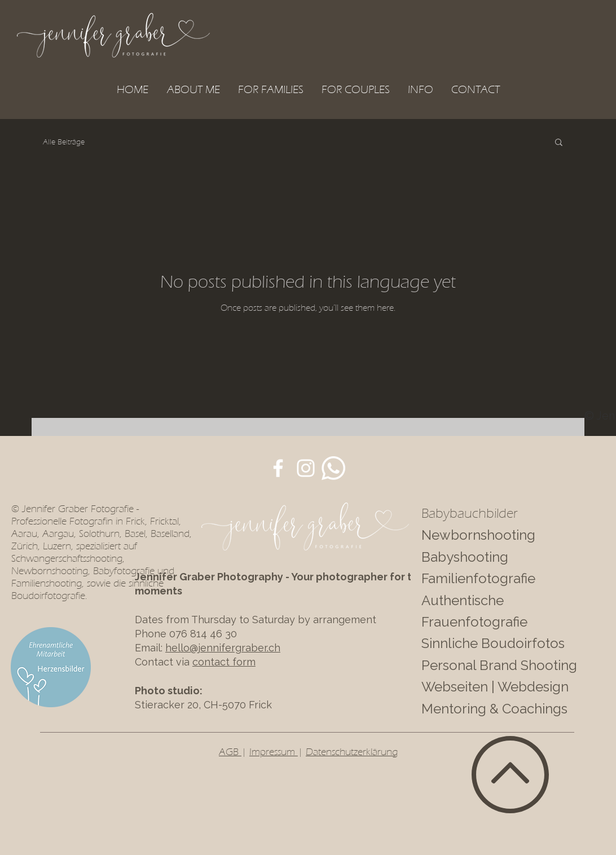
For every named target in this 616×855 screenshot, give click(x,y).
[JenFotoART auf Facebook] (278, 468)
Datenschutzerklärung (352, 752)
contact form (224, 662)
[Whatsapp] (333, 468)
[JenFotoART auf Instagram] (306, 468)
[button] (271, 89)
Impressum (274, 752)
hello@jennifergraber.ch (223, 648)
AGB (230, 752)
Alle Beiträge (64, 142)
